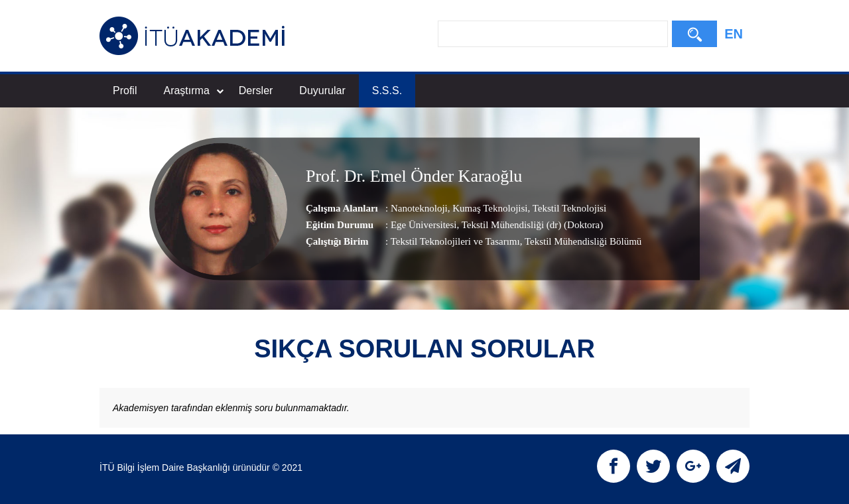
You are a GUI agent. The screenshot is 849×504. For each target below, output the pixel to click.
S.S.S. (387, 91)
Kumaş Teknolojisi (489, 208)
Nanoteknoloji (419, 208)
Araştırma (193, 91)
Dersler (256, 91)
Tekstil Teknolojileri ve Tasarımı (455, 241)
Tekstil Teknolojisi (568, 208)
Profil (125, 91)
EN (734, 34)
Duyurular (322, 91)
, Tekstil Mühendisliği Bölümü (581, 241)
